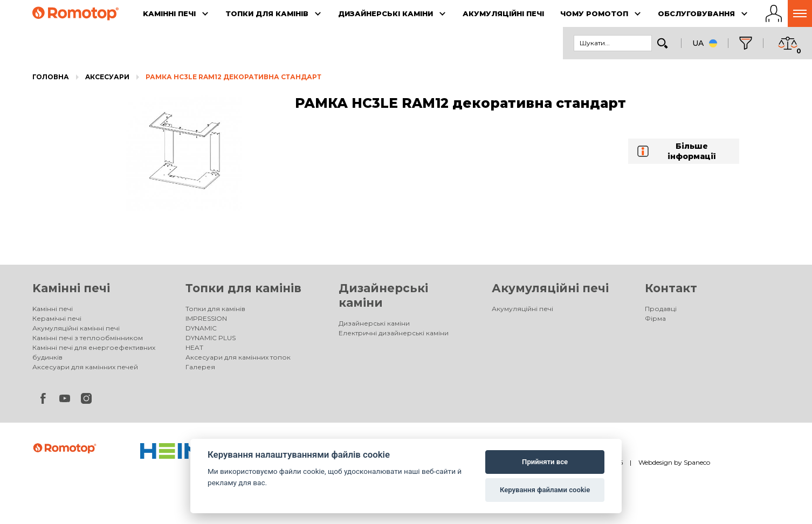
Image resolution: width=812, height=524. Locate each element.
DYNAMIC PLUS (211, 338)
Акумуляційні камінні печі (76, 328)
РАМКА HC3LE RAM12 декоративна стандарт (233, 77)
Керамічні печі (57, 318)
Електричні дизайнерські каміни (394, 333)
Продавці (661, 309)
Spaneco (697, 462)
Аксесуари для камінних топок (238, 357)
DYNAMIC (201, 328)
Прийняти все (545, 462)
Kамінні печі (71, 288)
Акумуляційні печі (550, 288)
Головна (51, 77)
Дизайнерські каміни (374, 323)
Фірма (655, 318)
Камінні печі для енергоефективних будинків (94, 352)
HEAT (194, 347)
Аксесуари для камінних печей (85, 367)
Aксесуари (107, 77)
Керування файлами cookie (545, 490)
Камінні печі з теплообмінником (88, 338)
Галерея (200, 367)
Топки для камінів (243, 288)
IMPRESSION (206, 318)
